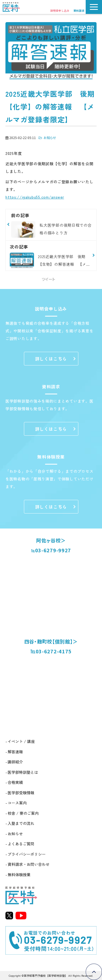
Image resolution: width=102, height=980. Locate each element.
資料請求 (79, 11)
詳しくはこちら (51, 359)
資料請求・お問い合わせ (29, 864)
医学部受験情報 (21, 793)
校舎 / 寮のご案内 (23, 813)
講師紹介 (15, 762)
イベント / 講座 (21, 741)
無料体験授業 (19, 875)
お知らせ (50, 138)
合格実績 (15, 782)
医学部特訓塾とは (23, 772)
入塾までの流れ (21, 823)
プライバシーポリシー (27, 854)
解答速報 (15, 752)
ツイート (48, 279)
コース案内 (17, 803)
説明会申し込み (60, 11)
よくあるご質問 (21, 844)
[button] (94, 7)
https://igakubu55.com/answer (35, 197)
